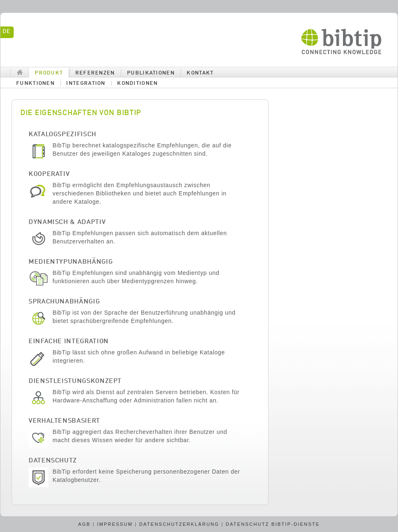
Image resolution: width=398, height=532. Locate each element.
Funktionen (35, 83)
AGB (84, 524)
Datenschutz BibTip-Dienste (273, 524)
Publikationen (151, 73)
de (6, 31)
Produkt (49, 73)
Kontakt (200, 73)
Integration (86, 83)
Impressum (115, 524)
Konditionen (137, 83)
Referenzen (95, 73)
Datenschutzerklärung (179, 524)
